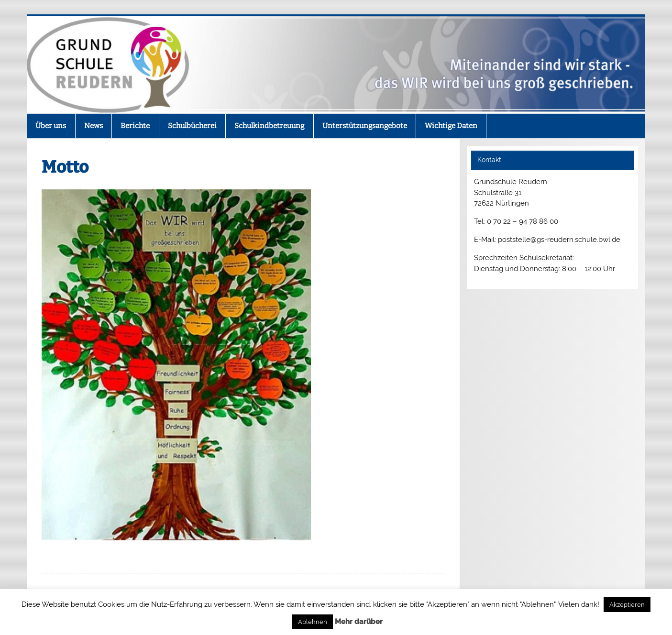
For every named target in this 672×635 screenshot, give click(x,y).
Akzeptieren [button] (627, 605)
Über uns (51, 126)
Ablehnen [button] (313, 622)
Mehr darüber (359, 622)
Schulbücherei (192, 126)
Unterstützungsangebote (365, 126)
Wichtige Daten (451, 126)
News (94, 126)
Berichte (135, 126)
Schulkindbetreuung (269, 126)
